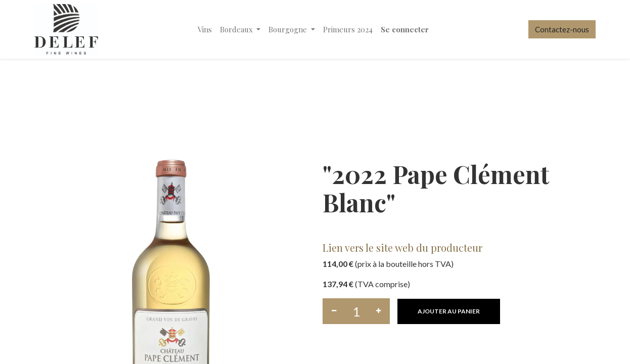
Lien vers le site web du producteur (402, 247)
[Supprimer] (334, 311)
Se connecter (405, 29)
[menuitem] (205, 30)
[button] (449, 311)
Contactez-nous (562, 29)
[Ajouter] (378, 311)
